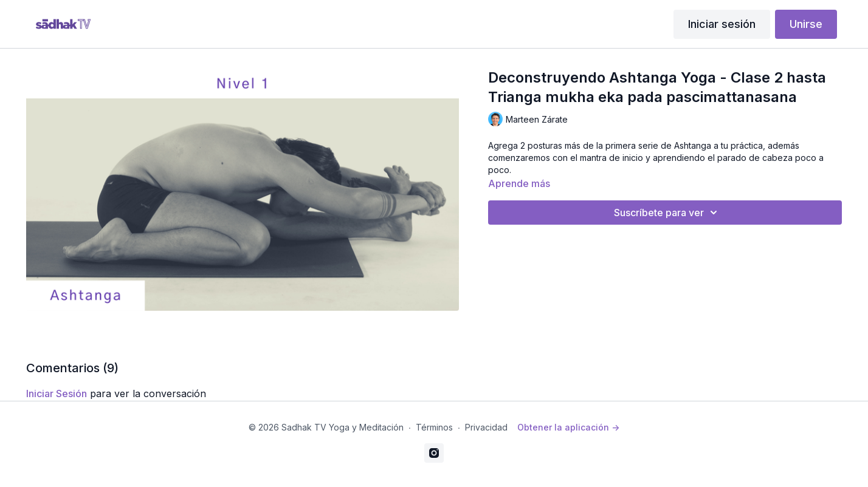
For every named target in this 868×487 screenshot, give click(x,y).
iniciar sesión (57, 393)
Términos (434, 427)
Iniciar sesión (722, 24)
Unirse (806, 24)
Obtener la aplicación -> (568, 427)
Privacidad (486, 427)
